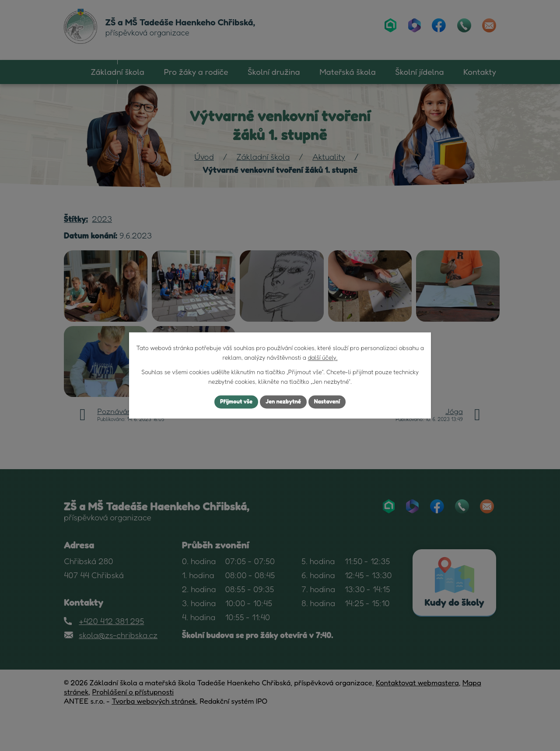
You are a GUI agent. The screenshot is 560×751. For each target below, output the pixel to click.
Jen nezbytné (283, 402)
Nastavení (330, 402)
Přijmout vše (233, 402)
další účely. (322, 357)
